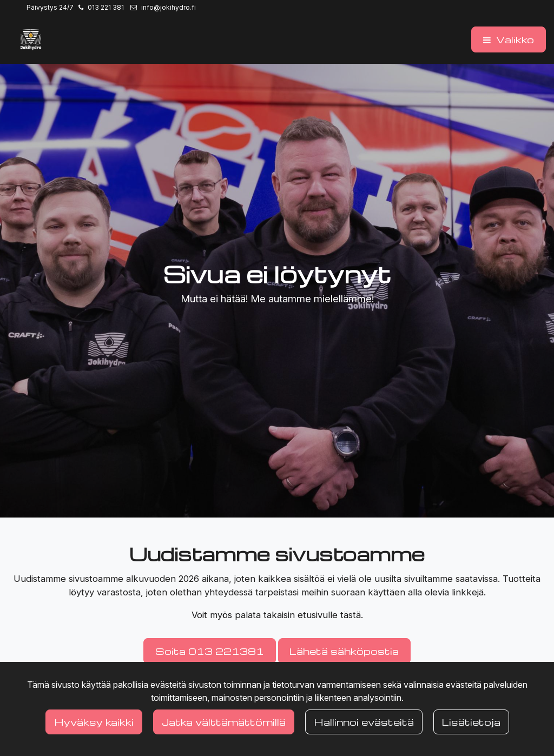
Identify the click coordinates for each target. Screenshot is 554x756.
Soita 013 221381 (210, 651)
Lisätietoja (471, 722)
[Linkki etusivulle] (31, 39)
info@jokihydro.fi (169, 7)
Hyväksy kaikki (94, 722)
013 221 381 (106, 7)
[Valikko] (509, 39)
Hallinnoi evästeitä (364, 722)
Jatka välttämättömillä (224, 722)
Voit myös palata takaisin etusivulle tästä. (277, 615)
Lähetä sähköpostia (344, 651)
